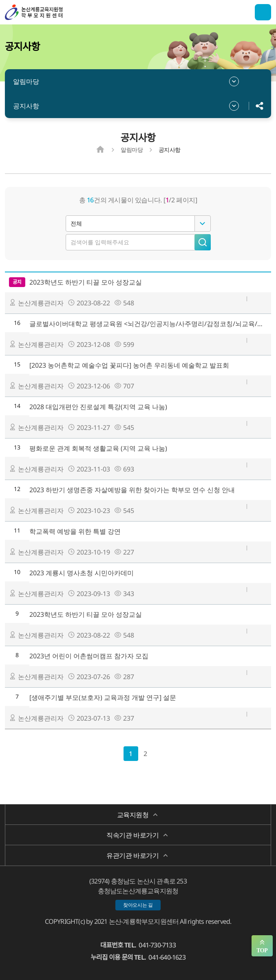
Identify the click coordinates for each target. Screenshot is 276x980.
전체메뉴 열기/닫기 (263, 12)
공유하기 (260, 106)
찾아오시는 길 (138, 905)
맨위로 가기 (262, 946)
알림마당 (26, 81)
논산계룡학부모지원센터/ (46, 12)
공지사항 (26, 106)
